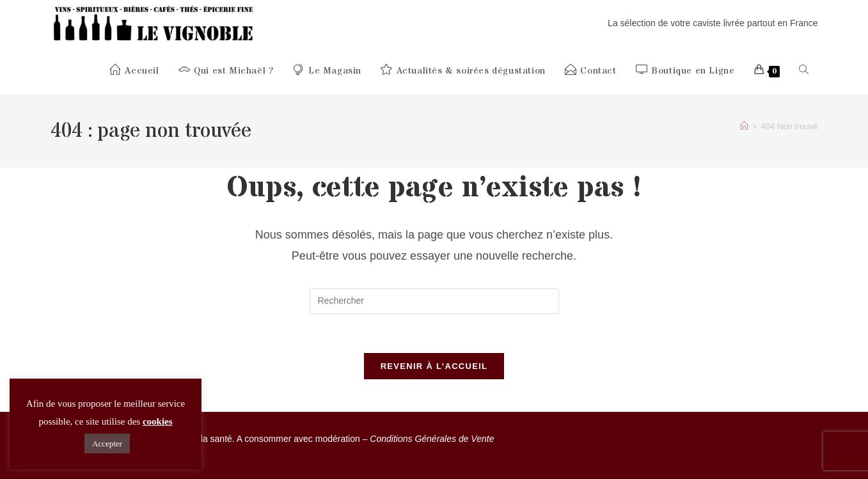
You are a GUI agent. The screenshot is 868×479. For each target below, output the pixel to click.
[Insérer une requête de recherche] (434, 301)
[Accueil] (744, 126)
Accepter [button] (107, 444)
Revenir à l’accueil (434, 366)
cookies (158, 421)
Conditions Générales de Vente (432, 439)
